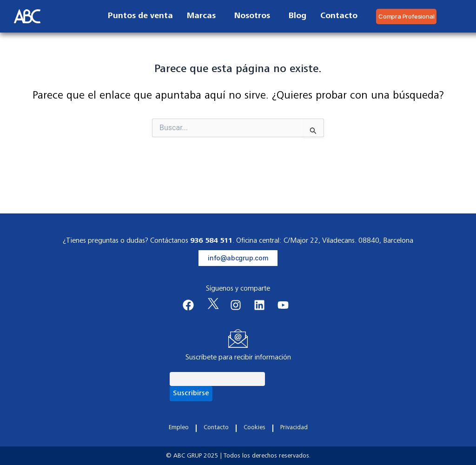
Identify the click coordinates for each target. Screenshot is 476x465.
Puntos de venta (140, 16)
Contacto (339, 16)
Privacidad (294, 428)
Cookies (255, 428)
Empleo (179, 428)
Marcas (204, 16)
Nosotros (255, 16)
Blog (297, 16)
